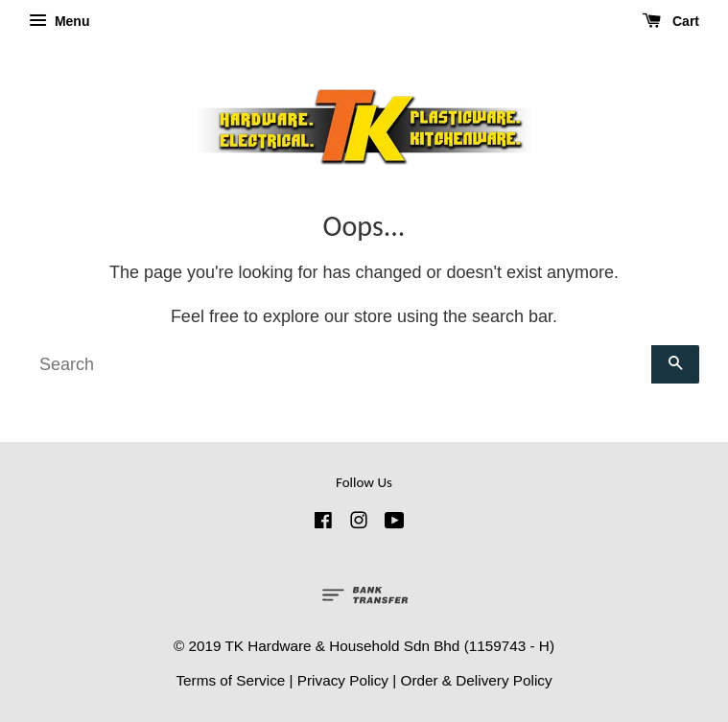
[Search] (340, 364)
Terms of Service (230, 680)
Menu (59, 21)
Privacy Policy (343, 680)
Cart (671, 21)
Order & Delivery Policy (476, 680)
